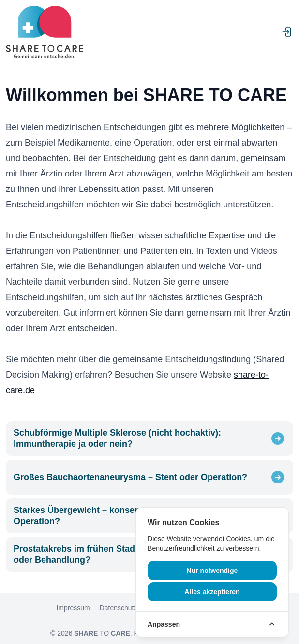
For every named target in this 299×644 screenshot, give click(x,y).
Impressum (73, 608)
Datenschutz (119, 608)
